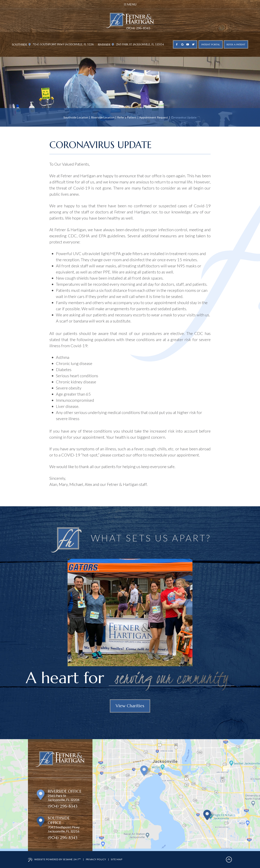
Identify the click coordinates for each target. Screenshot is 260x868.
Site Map (117, 859)
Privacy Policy (96, 859)
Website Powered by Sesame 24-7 (54, 860)
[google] (182, 44)
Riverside (104, 45)
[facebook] (177, 44)
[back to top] (229, 860)
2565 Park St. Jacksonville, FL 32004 (138, 45)
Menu (130, 4)
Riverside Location (103, 117)
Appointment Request (154, 117)
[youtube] (188, 44)
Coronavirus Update (184, 117)
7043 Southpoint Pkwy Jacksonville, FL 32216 (61, 45)
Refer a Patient (127, 117)
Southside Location (76, 117)
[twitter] (193, 44)
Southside (20, 45)
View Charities (130, 706)
